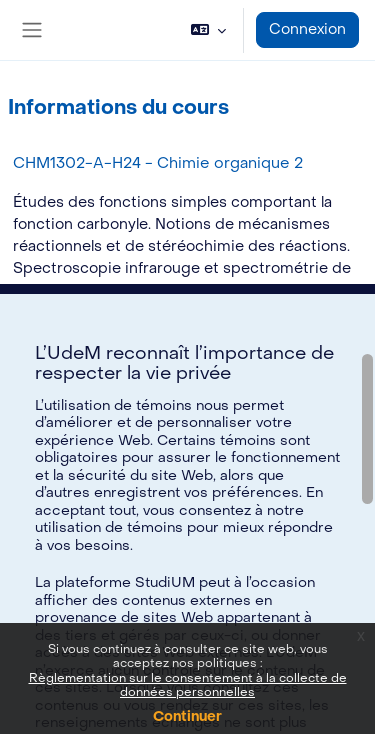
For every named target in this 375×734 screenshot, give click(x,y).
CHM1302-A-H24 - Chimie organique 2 (158, 163)
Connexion (307, 29)
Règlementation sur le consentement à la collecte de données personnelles (188, 685)
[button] (208, 30)
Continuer (187, 716)
